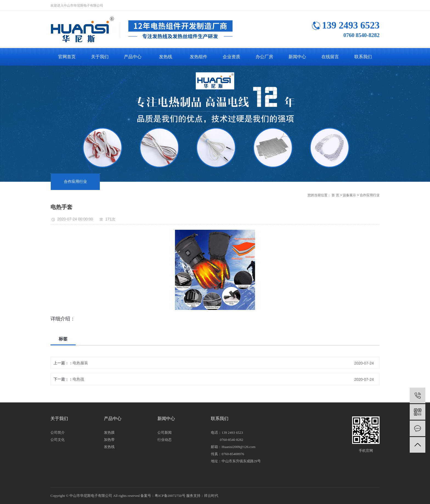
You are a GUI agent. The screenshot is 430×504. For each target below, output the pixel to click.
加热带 (109, 440)
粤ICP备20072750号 (170, 496)
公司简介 (58, 432)
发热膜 (109, 432)
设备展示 (349, 195)
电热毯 (78, 379)
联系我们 (363, 57)
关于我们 (100, 57)
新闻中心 (297, 57)
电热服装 (80, 363)
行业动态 (165, 440)
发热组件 (199, 57)
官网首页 (67, 57)
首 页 (335, 195)
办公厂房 (264, 57)
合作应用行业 (75, 182)
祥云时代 (211, 496)
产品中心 (133, 57)
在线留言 (330, 57)
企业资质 (231, 57)
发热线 (166, 57)
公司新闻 (165, 432)
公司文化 (58, 440)
